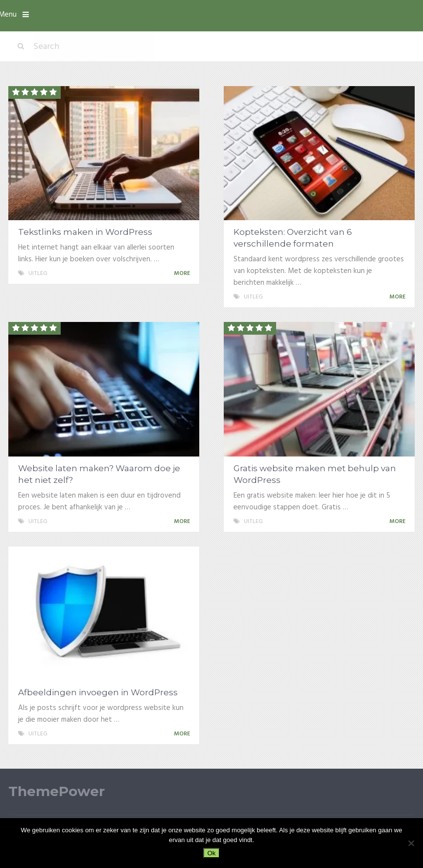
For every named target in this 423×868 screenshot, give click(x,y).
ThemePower (57, 791)
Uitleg (38, 274)
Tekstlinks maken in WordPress (85, 232)
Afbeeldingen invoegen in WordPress (98, 692)
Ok (211, 853)
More (184, 274)
